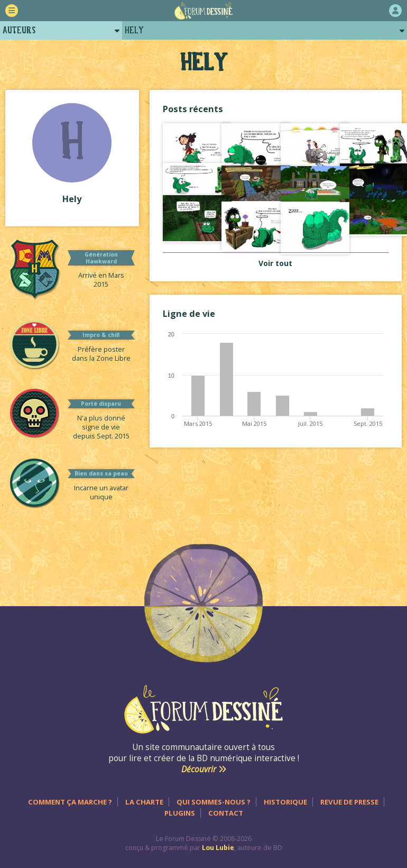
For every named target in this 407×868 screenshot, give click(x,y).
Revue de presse (349, 802)
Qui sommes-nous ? (214, 802)
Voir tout (275, 263)
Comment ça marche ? (70, 802)
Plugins (180, 813)
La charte (144, 802)
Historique (285, 802)
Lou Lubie (218, 848)
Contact (226, 813)
